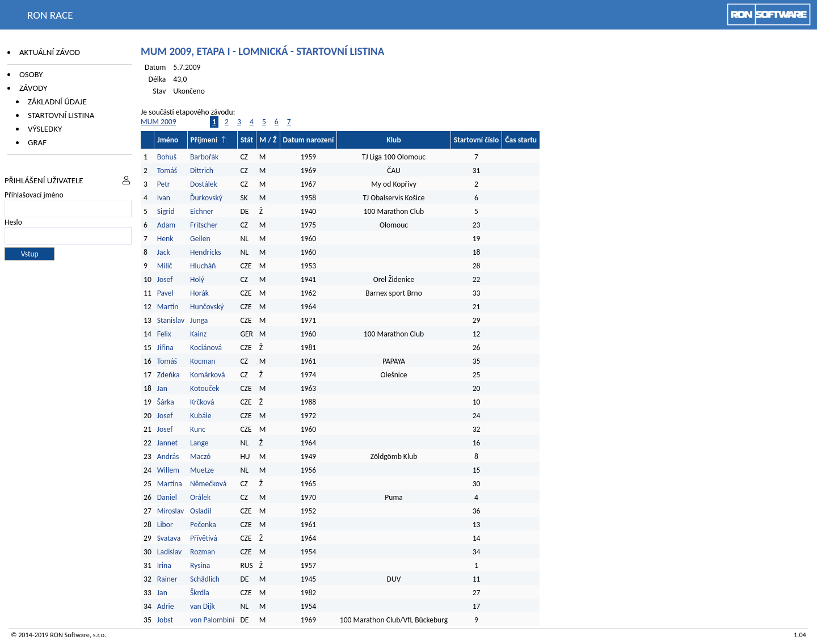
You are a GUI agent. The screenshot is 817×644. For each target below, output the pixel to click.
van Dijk (203, 606)
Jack (164, 252)
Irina (164, 565)
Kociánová (206, 348)
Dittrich (202, 171)
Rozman (203, 552)
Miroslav (170, 511)
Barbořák (204, 157)
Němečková (208, 484)
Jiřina (165, 348)
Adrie (166, 606)
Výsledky (45, 129)
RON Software (70, 635)
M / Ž (268, 140)
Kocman (203, 361)
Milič (165, 266)
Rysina (200, 565)
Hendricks (206, 252)
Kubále (201, 416)
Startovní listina (61, 115)
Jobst (165, 620)
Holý (197, 279)
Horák (199, 293)
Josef (165, 279)
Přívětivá (204, 538)
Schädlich (205, 579)
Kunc (198, 429)
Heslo (13, 222)
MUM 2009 (159, 122)
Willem (168, 470)
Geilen (200, 239)
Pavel (165, 293)
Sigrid (166, 211)
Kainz (198, 334)
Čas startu (521, 140)
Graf (37, 142)
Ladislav (169, 552)
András (168, 456)
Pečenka (203, 525)
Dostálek (204, 184)
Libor (165, 525)
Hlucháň (203, 266)
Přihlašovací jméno (34, 195)
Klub (393, 140)
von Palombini (212, 620)
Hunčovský (207, 307)
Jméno (168, 140)
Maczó (200, 456)
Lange (199, 443)
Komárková (207, 375)
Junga (199, 320)
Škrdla (200, 593)
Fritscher (204, 225)
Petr (164, 184)
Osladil (201, 511)
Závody (33, 88)
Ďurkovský (206, 198)
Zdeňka (169, 375)
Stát (247, 140)
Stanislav (171, 320)
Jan (162, 388)
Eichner (202, 211)
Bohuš (167, 157)
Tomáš (167, 171)
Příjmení (204, 140)
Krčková (202, 402)
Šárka (166, 402)
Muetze (202, 470)
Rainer (167, 579)
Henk (165, 239)
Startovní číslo (477, 140)
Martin (168, 307)
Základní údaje (57, 102)
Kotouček (205, 388)
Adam (166, 225)
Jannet (167, 443)
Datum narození (309, 140)
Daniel (167, 497)
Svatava (169, 538)
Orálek (200, 497)
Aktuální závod (50, 52)
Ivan (164, 198)
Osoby (31, 74)
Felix (164, 334)
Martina (170, 484)
